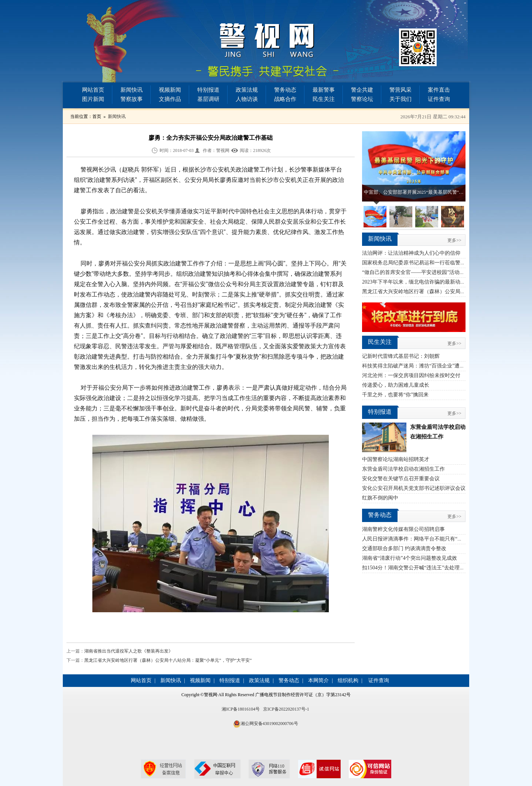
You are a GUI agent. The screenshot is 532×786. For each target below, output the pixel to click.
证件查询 (439, 99)
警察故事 (132, 99)
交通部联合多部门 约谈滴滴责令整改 (404, 548)
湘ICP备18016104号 (241, 709)
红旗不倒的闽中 (380, 498)
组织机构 (348, 680)
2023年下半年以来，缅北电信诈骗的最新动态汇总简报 (424, 282)
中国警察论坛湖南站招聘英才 (396, 459)
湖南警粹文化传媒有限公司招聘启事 (403, 529)
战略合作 (285, 99)
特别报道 (208, 90)
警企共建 (362, 90)
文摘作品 (170, 99)
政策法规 (247, 90)
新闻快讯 (132, 90)
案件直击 (439, 90)
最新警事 (324, 90)
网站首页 (93, 90)
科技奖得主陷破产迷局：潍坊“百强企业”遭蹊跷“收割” (424, 366)
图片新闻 (93, 99)
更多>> (454, 240)
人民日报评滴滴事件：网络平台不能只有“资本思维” (421, 539)
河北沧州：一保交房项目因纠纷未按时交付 (411, 375)
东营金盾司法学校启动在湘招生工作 (403, 469)
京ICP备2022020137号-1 (286, 709)
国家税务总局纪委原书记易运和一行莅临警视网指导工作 (427, 263)
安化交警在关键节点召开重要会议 (401, 479)
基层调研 (208, 99)
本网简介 (318, 680)
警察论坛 (362, 99)
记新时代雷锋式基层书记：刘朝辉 (401, 356)
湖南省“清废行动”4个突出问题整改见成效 (410, 558)
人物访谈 (247, 99)
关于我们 (400, 99)
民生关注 (324, 99)
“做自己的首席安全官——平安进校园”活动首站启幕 (421, 272)
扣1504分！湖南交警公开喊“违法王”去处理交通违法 (421, 568)
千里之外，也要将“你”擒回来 (395, 395)
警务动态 (285, 90)
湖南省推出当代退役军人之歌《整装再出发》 (129, 651)
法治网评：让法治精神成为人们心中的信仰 (411, 253)
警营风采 (400, 90)
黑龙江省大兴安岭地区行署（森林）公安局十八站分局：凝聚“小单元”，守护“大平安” (168, 660)
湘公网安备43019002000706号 (269, 724)
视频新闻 (170, 90)
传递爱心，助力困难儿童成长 (396, 385)
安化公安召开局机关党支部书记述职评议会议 (414, 488)
